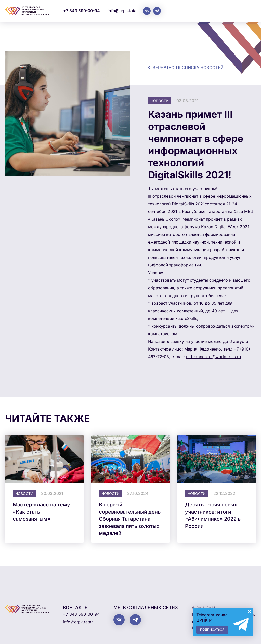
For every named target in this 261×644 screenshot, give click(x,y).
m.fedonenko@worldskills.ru (213, 357)
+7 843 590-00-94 (82, 11)
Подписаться (212, 630)
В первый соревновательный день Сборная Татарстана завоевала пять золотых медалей (130, 519)
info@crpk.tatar (123, 11)
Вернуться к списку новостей (188, 68)
